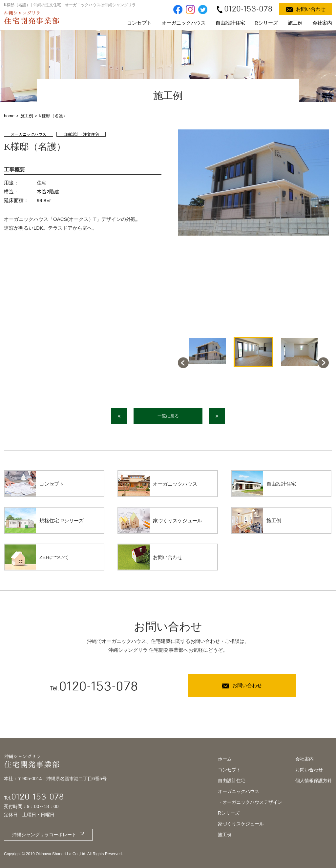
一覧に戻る (168, 416)
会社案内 (322, 23)
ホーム (225, 760)
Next (323, 363)
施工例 (295, 23)
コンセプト (139, 23)
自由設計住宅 (230, 23)
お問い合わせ (309, 770)
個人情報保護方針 (314, 781)
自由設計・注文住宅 (81, 134)
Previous (183, 363)
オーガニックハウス (184, 23)
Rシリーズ (266, 23)
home (9, 116)
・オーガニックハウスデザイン (250, 803)
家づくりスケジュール (241, 824)
